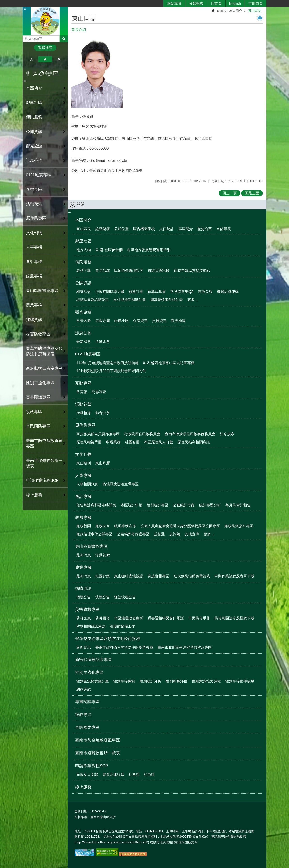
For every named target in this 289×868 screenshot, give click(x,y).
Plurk (35, 73)
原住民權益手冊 (89, 442)
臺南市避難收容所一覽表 (44, 463)
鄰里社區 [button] (34, 103)
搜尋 (26, 38)
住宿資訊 (140, 321)
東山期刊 (84, 463)
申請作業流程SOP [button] (42, 480)
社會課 (134, 775)
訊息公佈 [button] (34, 160)
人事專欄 (83, 475)
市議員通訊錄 (158, 271)
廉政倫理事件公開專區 (94, 534)
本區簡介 (236, 11)
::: (24, 9)
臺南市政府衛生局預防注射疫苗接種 (124, 647)
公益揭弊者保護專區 (133, 534)
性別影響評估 (177, 681)
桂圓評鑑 (103, 576)
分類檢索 (196, 4)
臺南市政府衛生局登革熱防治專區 (185, 647)
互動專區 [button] (34, 189)
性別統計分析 (150, 681)
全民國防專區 (38, 426)
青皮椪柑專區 (158, 576)
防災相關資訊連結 (91, 626)
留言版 (82, 392)
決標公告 (103, 597)
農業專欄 (83, 567)
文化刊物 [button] (34, 233)
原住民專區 (85, 425)
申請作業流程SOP (92, 766)
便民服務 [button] (34, 117)
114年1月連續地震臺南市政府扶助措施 (107, 363)
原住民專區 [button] (36, 218)
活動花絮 (83, 404)
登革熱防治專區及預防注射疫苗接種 (108, 639)
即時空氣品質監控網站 (192, 271)
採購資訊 (83, 588)
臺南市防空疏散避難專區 (44, 443)
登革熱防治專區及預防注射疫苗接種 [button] (44, 351)
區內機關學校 (144, 229)
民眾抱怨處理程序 (129, 271)
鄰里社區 (83, 241)
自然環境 (224, 229)
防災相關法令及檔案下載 (234, 618)
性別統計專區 (158, 505)
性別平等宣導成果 (240, 681)
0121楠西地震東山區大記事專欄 (169, 363)
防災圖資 (103, 618)
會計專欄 (83, 496)
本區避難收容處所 (129, 618)
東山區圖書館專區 (91, 546)
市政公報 (205, 292)
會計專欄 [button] (34, 262)
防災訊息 (84, 618)
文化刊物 (83, 454)
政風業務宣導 (125, 526)
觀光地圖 (178, 321)
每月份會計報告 (238, 505)
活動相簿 (84, 413)
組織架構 (103, 229)
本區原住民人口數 (158, 442)
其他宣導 (192, 534)
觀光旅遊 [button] (34, 146)
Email (56, 73)
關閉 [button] (81, 204)
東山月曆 (103, 463)
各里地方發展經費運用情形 (149, 250)
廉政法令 (103, 526)
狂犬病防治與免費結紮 (192, 576)
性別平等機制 (124, 681)
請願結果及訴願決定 (93, 300)
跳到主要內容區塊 (2, 2)
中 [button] (45, 59)
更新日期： (82, 811)
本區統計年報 (131, 505)
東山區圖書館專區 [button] (42, 291)
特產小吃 (121, 321)
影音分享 (103, 413)
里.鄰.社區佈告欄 (109, 250)
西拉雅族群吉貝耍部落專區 (98, 434)
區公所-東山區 (45, 21)
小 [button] (31, 59)
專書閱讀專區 (38, 397)
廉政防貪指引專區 (239, 526)
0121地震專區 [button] (38, 175)
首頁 (220, 11)
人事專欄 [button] (34, 247)
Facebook (28, 73)
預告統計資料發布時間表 (96, 505)
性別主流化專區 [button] (40, 383)
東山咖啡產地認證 (129, 576)
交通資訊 (159, 321)
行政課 (149, 775)
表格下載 (84, 271)
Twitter (42, 73)
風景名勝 (84, 321)
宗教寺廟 (103, 321)
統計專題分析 (210, 505)
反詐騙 (175, 534)
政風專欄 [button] (34, 276)
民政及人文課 (87, 775)
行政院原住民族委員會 (142, 434)
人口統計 (167, 229)
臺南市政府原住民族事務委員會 (190, 434)
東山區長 (255, 11)
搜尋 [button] (64, 39)
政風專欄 (83, 518)
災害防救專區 (87, 609)
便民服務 (83, 262)
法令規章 (227, 434)
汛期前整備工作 (122, 626)
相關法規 (84, 292)
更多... (192, 300)
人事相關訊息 (87, 484)
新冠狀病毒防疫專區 (44, 368)
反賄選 (159, 534)
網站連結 (84, 689)
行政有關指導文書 (110, 292)
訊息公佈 (83, 333)
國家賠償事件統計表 (167, 300)
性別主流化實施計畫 (93, 681)
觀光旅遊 (83, 312)
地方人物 (84, 250)
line (49, 73)
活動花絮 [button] (34, 204)
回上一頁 (230, 193)
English (235, 4)
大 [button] (59, 59)
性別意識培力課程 (206, 681)
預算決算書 (157, 292)
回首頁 (216, 4)
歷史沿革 (205, 229)
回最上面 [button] (252, 193)
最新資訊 (84, 647)
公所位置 (121, 229)
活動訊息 (103, 342)
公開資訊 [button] (34, 132)
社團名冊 (132, 442)
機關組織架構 (228, 292)
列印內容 (260, 18)
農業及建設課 (113, 775)
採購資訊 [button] (34, 320)
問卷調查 (99, 392)
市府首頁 (256, 4)
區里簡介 (186, 229)
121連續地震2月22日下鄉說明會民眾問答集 (111, 371)
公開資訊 (83, 283)
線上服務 (34, 495)
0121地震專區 (88, 354)
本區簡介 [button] (34, 88)
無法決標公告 (125, 597)
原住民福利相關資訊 (194, 442)
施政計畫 (136, 292)
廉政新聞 (84, 526)
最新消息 (84, 342)
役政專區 (34, 412)
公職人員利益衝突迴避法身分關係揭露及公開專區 (180, 526)
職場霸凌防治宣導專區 (121, 484)
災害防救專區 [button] (38, 334)
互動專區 (83, 383)
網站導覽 (174, 4)
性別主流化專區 (89, 673)
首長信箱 (103, 271)
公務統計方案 (184, 505)
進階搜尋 (45, 48)
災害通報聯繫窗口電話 (166, 618)
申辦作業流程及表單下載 (234, 576)
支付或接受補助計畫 (130, 300)
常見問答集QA (182, 292)
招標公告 (84, 597)
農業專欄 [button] (34, 305)
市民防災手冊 (199, 618)
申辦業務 (113, 442)
